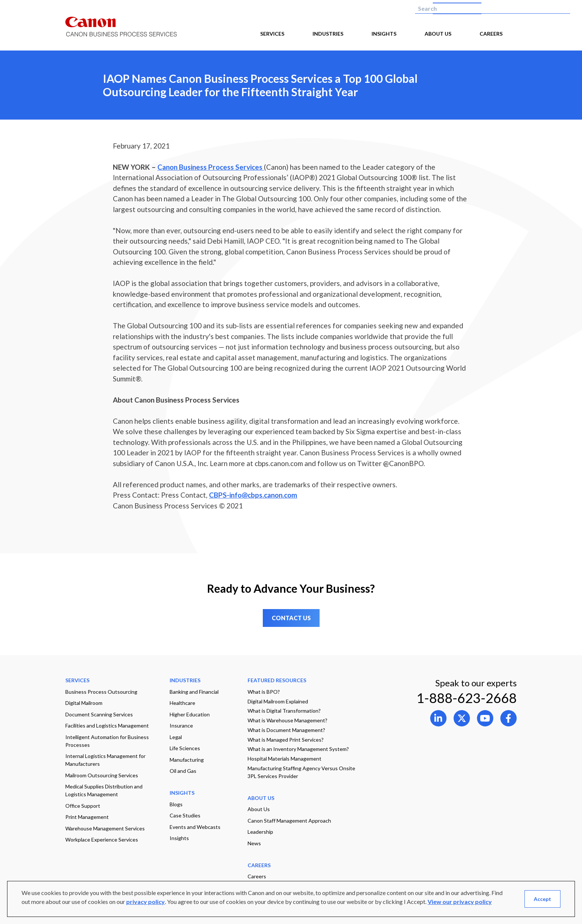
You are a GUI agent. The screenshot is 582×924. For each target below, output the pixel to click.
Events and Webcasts (195, 827)
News (254, 843)
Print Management (87, 817)
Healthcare (182, 703)
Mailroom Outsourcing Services (102, 775)
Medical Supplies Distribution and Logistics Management (104, 790)
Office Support (83, 806)
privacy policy (145, 902)
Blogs (176, 804)
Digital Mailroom (84, 703)
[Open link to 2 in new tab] (485, 718)
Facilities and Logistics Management (107, 725)
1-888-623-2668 (467, 698)
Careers (257, 876)
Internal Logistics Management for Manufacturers (105, 760)
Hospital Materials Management (285, 759)
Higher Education (190, 714)
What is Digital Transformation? (284, 711)
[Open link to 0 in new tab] (438, 718)
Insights (179, 838)
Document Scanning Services (99, 714)
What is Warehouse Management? (287, 720)
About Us (259, 809)
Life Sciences (185, 748)
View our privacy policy (460, 902)
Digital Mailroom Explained (278, 701)
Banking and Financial (194, 692)
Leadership (260, 832)
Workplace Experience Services (102, 840)
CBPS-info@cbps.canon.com (253, 495)
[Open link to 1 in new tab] (462, 718)
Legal (176, 737)
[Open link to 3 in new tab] (509, 718)
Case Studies (185, 815)
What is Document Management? (286, 730)
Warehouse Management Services (105, 828)
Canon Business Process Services (211, 167)
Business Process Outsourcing (101, 692)
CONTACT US (291, 618)
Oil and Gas (183, 771)
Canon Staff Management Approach (289, 821)
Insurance (181, 725)
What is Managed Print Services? (286, 740)
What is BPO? (264, 692)
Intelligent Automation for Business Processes (107, 741)
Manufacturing (187, 760)
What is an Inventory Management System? (298, 749)
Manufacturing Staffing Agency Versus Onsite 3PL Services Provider (301, 772)
